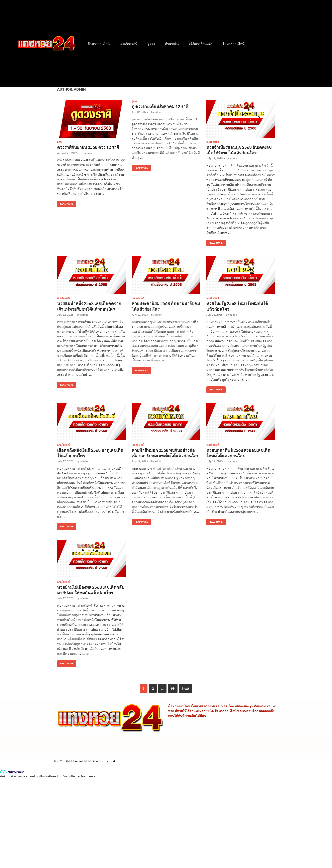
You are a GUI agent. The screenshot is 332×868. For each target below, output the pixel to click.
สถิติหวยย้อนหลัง (201, 44)
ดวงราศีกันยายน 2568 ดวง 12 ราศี (88, 147)
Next (186, 688)
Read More (65, 203)
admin (88, 153)
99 (173, 688)
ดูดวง (151, 44)
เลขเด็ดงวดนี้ (129, 44)
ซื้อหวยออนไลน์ (99, 44)
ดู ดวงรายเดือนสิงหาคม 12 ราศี (160, 106)
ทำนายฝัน (172, 44)
